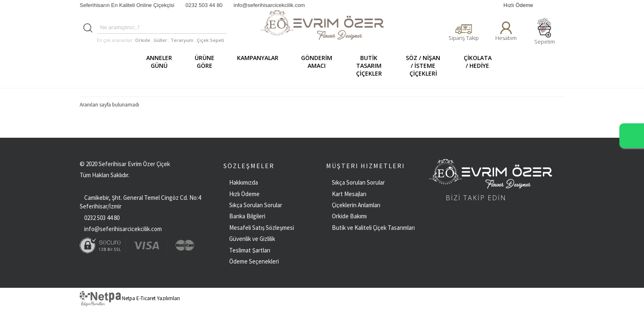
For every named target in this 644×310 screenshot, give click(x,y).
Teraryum (183, 40)
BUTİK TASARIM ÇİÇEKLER (373, 66)
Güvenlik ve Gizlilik (252, 239)
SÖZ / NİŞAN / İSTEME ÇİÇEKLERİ (426, 66)
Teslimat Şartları (250, 250)
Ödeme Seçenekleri (254, 261)
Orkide (143, 40)
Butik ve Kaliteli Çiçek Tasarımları (373, 228)
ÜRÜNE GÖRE (208, 66)
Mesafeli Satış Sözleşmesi (262, 228)
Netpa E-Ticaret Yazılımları (130, 298)
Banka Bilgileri (247, 216)
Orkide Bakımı (349, 216)
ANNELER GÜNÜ (162, 66)
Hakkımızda (244, 182)
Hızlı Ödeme (518, 5)
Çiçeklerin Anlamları (356, 205)
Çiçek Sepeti (210, 40)
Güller (161, 40)
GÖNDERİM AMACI (320, 66)
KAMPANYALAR (261, 66)
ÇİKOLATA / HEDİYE (481, 66)
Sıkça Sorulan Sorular (256, 205)
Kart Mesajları (349, 194)
